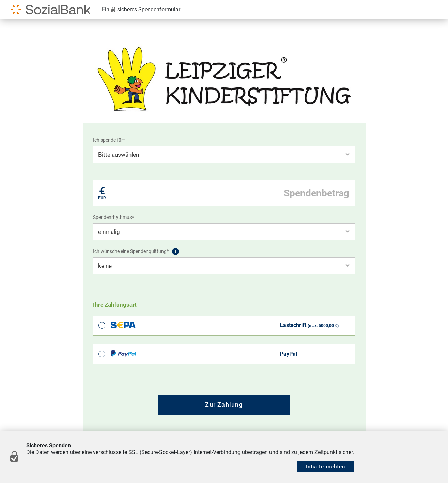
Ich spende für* (109, 140)
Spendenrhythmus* (113, 217)
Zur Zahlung (224, 405)
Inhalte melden (326, 467)
